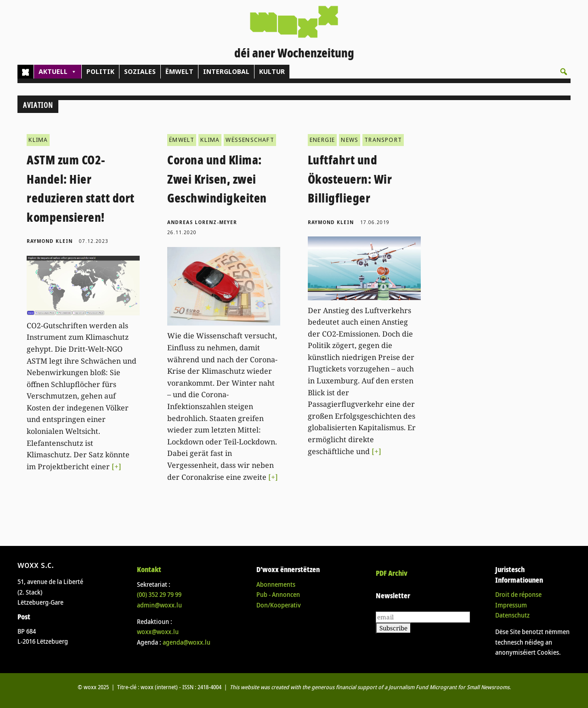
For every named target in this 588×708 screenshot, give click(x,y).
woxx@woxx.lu (158, 632)
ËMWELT (179, 71)
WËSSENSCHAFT (250, 140)
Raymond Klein (50, 241)
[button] (564, 72)
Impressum (511, 605)
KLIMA (38, 140)
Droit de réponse (518, 594)
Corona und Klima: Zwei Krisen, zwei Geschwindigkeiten (217, 179)
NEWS (350, 140)
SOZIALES (140, 71)
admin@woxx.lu (159, 605)
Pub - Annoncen (278, 594)
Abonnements (276, 584)
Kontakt (149, 569)
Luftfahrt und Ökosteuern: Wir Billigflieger (350, 179)
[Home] (25, 72)
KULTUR (272, 71)
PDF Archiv (392, 573)
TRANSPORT (383, 140)
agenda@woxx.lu (187, 642)
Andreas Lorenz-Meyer (202, 222)
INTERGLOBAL (226, 71)
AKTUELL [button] (58, 72)
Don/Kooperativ (279, 605)
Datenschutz (512, 615)
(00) (159, 594)
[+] (116, 466)
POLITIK (100, 71)
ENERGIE (322, 140)
